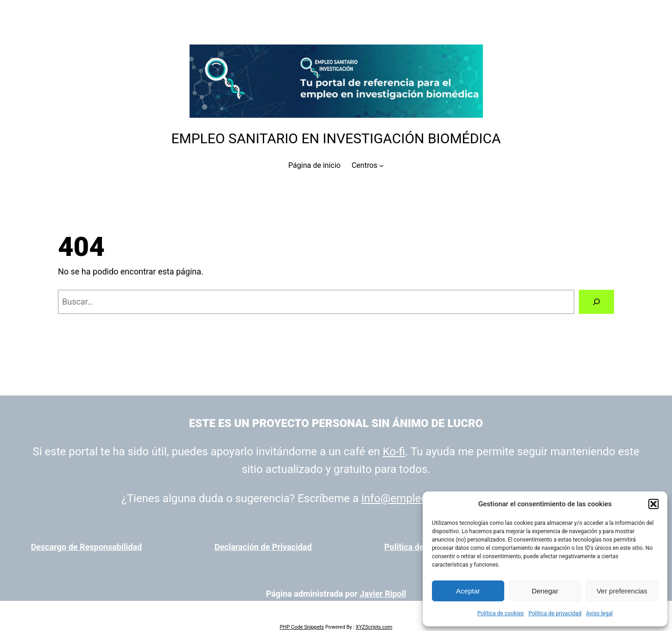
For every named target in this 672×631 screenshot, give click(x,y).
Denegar (545, 591)
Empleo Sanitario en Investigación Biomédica (336, 138)
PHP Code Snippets (302, 627)
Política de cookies (501, 613)
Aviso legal (599, 613)
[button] (653, 504)
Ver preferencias (622, 591)
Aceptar (468, 591)
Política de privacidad (555, 613)
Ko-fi (394, 452)
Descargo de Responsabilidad (86, 547)
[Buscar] (596, 302)
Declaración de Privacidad (263, 547)
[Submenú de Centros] (381, 166)
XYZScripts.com (374, 627)
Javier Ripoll (383, 594)
